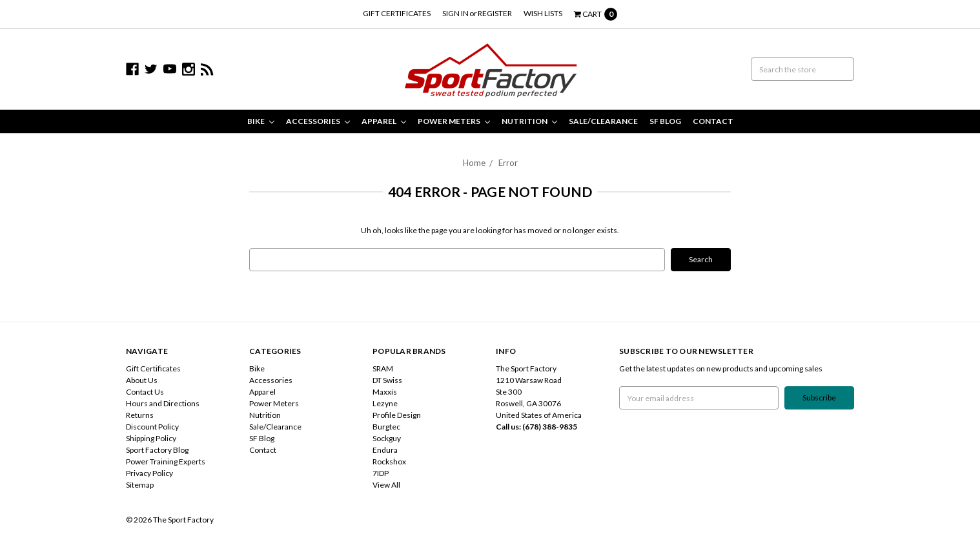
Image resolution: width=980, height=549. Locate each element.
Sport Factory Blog (157, 450)
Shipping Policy (151, 438)
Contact (713, 121)
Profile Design (397, 415)
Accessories (318, 121)
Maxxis (385, 392)
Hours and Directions (163, 403)
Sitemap (140, 485)
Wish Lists (543, 13)
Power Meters (454, 121)
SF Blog (665, 121)
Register (495, 13)
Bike (261, 121)
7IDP (381, 473)
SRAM (383, 368)
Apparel (384, 121)
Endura (385, 450)
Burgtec (386, 427)
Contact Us (145, 392)
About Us (142, 380)
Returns (140, 415)
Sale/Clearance (603, 121)
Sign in (455, 13)
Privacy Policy (149, 473)
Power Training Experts (166, 461)
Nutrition (529, 121)
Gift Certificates (397, 13)
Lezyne (385, 403)
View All (386, 485)
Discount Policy (152, 427)
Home (474, 163)
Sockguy (387, 438)
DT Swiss (387, 380)
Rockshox (389, 461)
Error (508, 163)
